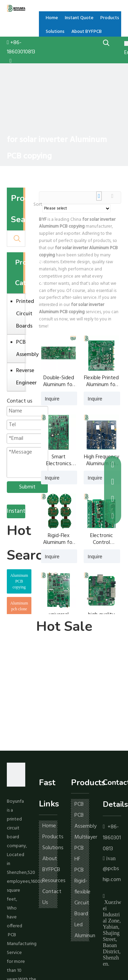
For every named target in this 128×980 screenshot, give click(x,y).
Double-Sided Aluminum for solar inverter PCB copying (59, 381)
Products (53, 837)
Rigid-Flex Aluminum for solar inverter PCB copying (59, 539)
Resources (54, 881)
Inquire (50, 398)
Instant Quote (16, 512)
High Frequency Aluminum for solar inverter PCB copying (102, 460)
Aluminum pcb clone (19, 606)
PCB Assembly (19, 348)
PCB (79, 804)
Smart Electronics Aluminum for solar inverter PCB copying (59, 460)
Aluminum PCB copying (19, 581)
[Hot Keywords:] (106, 43)
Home (49, 826)
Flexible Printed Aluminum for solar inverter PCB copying (101, 381)
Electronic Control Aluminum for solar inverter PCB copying (102, 539)
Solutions (53, 848)
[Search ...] (8, 239)
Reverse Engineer (19, 377)
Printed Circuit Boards (19, 314)
